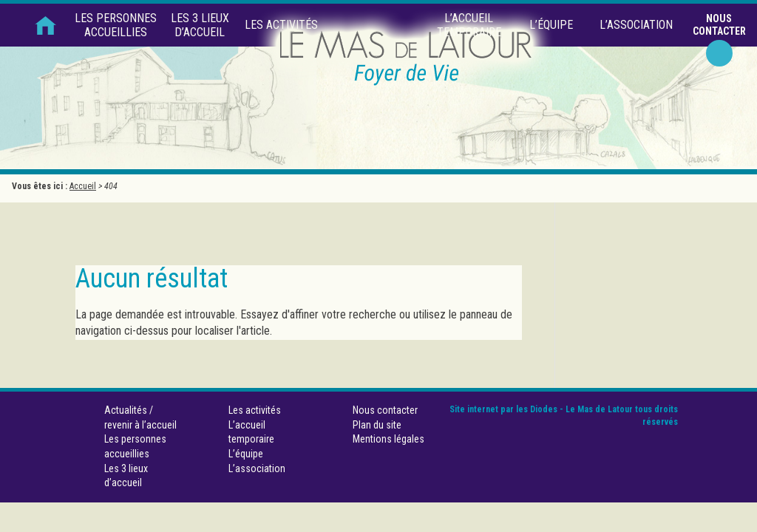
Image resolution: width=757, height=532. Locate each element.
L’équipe (551, 25)
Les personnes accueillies (116, 25)
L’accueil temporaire (469, 25)
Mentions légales (388, 439)
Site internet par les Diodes (503, 409)
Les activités (281, 25)
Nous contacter (719, 25)
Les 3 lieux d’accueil (200, 25)
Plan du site (377, 425)
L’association (636, 25)
